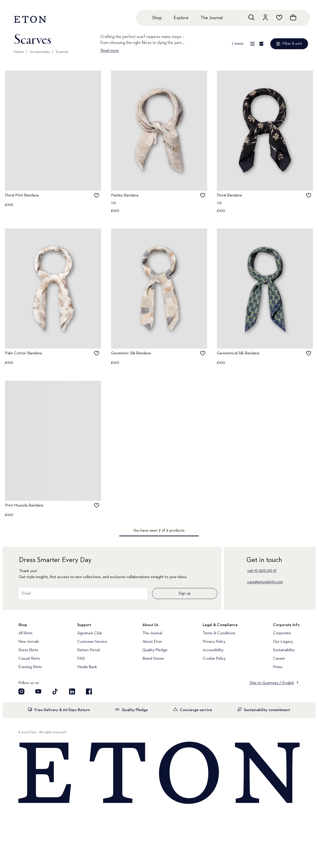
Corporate (282, 633)
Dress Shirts (28, 650)
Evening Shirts (30, 667)
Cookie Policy (214, 659)
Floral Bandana (229, 195)
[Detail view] (261, 44)
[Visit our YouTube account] (38, 691)
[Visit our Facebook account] (89, 691)
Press (278, 667)
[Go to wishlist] (279, 17)
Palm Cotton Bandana (23, 354)
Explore (181, 18)
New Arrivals (29, 642)
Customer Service (92, 642)
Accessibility (213, 650)
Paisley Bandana (125, 195)
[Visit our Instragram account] (21, 691)
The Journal (212, 18)
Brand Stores (153, 659)
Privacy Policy (214, 642)
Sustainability (284, 650)
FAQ (81, 659)
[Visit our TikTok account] (55, 691)
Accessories (40, 52)
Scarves (62, 52)
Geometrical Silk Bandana (238, 354)
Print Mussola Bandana (24, 505)
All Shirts (25, 633)
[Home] (159, 773)
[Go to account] (265, 17)
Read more (110, 51)
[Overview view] (252, 44)
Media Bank (87, 667)
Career (279, 659)
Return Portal (88, 650)
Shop (157, 18)
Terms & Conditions (219, 633)
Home (19, 52)
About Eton (152, 642)
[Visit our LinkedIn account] (72, 691)
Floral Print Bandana (22, 195)
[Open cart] (293, 17)
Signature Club (90, 633)
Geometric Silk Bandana (131, 354)
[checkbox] (97, 195)
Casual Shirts (29, 659)
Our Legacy (283, 642)
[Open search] (251, 17)
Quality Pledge (155, 650)
